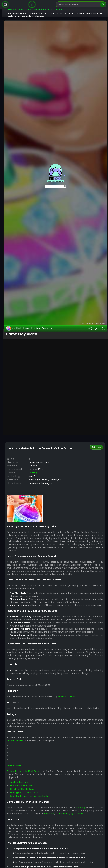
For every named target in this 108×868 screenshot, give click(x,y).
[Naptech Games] (32, 4)
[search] (103, 4)
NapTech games (74, 840)
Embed (97, 575)
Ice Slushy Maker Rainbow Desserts (36, 456)
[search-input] (79, 4)
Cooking (40, 603)
